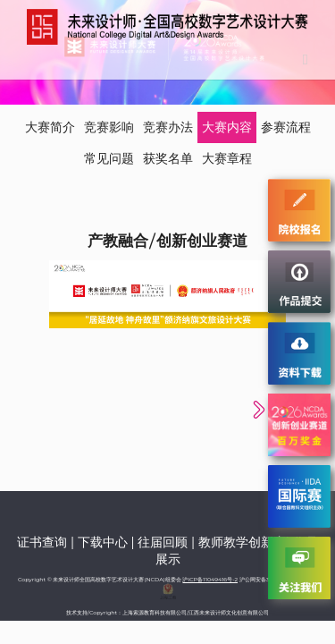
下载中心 (103, 542)
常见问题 (109, 158)
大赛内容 (227, 127)
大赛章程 (227, 158)
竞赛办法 (168, 127)
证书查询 (42, 542)
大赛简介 (50, 127)
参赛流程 (286, 127)
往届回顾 (163, 542)
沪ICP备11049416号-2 (210, 580)
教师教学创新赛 (242, 542)
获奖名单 (168, 158)
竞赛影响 (109, 127)
